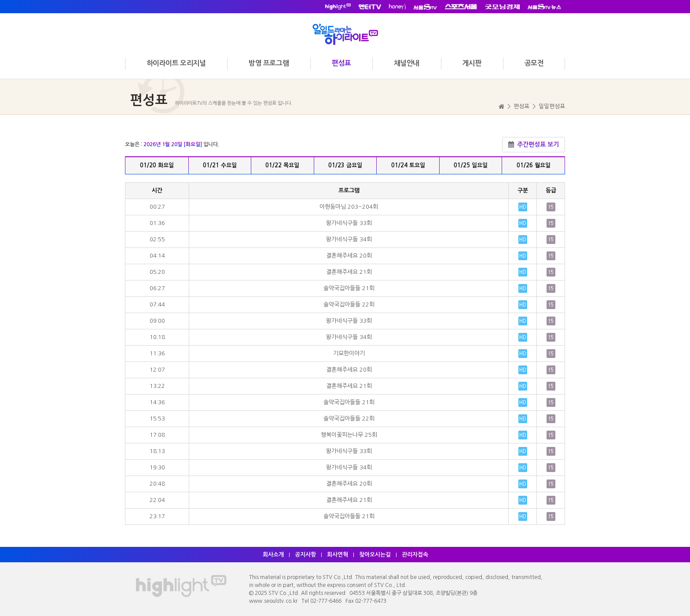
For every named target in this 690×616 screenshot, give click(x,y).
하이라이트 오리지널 (176, 63)
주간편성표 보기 (534, 144)
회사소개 (273, 555)
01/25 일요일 (471, 165)
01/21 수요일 (220, 165)
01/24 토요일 (408, 165)
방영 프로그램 (269, 63)
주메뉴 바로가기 (0, 0)
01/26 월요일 (534, 165)
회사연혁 (338, 555)
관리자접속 (415, 555)
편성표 (341, 63)
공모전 (534, 63)
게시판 (472, 63)
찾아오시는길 (375, 555)
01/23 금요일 (345, 165)
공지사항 (305, 555)
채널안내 (407, 63)
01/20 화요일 (157, 165)
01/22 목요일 (282, 165)
